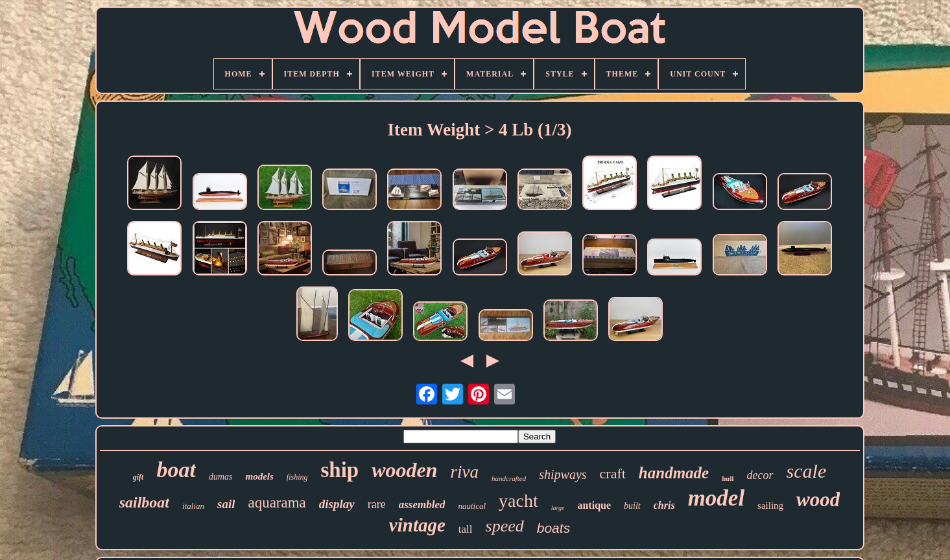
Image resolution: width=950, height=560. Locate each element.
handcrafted (509, 478)
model (716, 498)
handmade (674, 473)
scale (807, 471)
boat (176, 470)
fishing (297, 477)
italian (193, 506)
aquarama (277, 503)
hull (728, 478)
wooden (404, 470)
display (337, 504)
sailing (770, 506)
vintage (417, 525)
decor (760, 475)
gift (138, 477)
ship (339, 470)
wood (818, 499)
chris (664, 505)
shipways (563, 474)
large (558, 508)
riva (465, 472)
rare (377, 504)
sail (226, 504)
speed (505, 526)
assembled (422, 505)
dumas (221, 477)
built (632, 506)
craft (613, 473)
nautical (472, 506)
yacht (518, 501)
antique (594, 505)
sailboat (144, 502)
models (259, 476)
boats (553, 528)
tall (466, 529)
